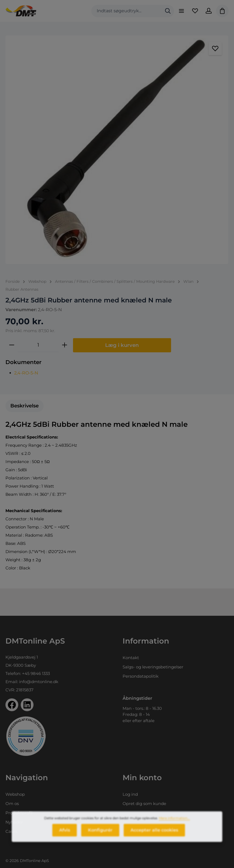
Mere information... (174, 823)
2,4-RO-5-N (26, 373)
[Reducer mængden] (12, 345)
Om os (12, 804)
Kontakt (131, 658)
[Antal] (38, 345)
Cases (11, 831)
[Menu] (181, 11)
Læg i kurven (122, 345)
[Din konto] (209, 11)
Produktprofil (19, 813)
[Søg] (168, 11)
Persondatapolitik (141, 676)
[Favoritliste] (195, 11)
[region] (117, 150)
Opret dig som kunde (144, 804)
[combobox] (127, 11)
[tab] (25, 406)
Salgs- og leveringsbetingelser (153, 667)
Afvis (65, 835)
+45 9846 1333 (36, 673)
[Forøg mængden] (65, 345)
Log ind (130, 794)
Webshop (15, 794)
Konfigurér (100, 835)
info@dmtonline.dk (39, 682)
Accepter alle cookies (154, 835)
